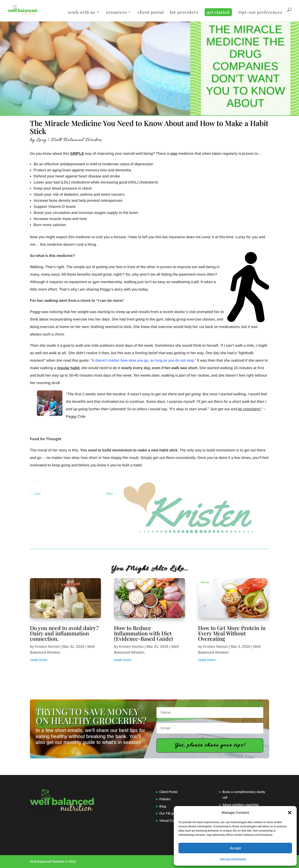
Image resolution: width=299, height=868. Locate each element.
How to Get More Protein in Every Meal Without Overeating (232, 633)
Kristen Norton (47, 646)
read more (39, 660)
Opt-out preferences (233, 859)
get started (218, 12)
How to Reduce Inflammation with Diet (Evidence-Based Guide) (143, 633)
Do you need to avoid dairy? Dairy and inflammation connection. (64, 633)
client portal (151, 13)
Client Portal (168, 792)
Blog (163, 806)
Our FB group (170, 813)
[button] (290, 813)
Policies (165, 799)
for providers (184, 13)
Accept (235, 848)
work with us (82, 13)
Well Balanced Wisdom (77, 140)
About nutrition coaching (240, 805)
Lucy (41, 140)
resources (116, 13)
